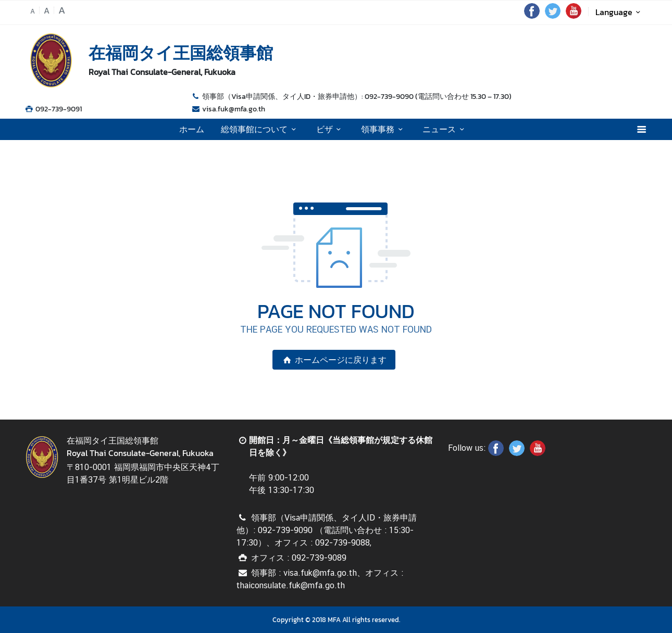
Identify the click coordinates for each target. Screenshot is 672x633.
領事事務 (383, 129)
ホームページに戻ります (334, 360)
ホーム (192, 129)
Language (620, 12)
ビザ (330, 129)
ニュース (445, 129)
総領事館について (260, 129)
